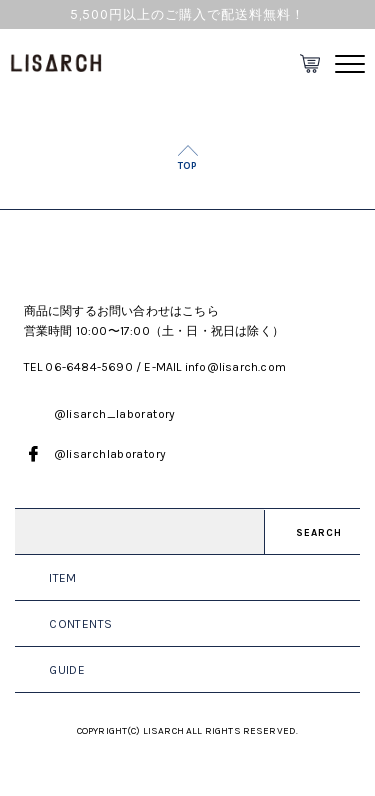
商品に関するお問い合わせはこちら (121, 311)
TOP (187, 165)
